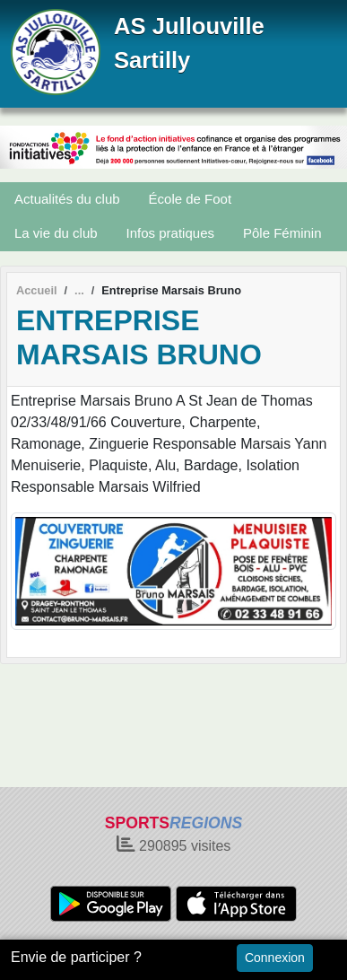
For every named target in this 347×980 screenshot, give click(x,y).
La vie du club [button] (56, 233)
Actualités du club (67, 199)
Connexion (275, 958)
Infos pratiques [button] (170, 233)
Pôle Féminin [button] (282, 233)
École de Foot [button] (191, 199)
